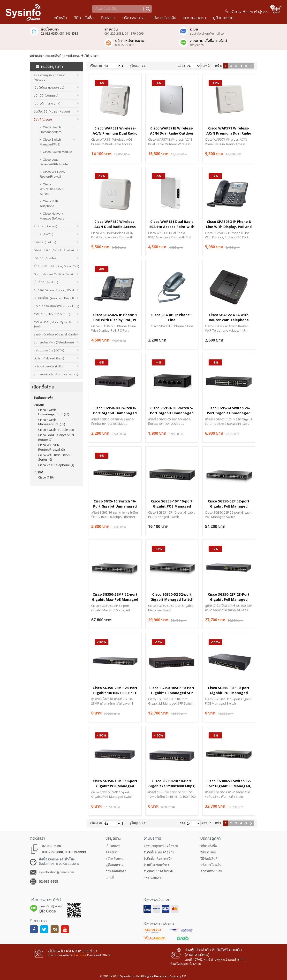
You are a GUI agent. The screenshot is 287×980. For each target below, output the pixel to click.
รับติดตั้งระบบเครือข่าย (159, 852)
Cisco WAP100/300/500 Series (52, 189)
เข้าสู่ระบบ (261, 12)
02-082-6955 (51, 846)
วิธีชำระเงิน (208, 852)
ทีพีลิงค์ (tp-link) (45, 242)
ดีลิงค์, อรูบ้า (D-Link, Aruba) (54, 250)
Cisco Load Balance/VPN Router (54, 162)
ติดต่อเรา (112, 852)
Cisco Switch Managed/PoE (50, 142)
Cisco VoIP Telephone (49, 204)
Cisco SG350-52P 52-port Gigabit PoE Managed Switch (229, 504)
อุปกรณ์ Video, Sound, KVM (54, 290)
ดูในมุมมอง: (138, 65)
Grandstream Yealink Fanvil (54, 274)
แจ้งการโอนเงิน (211, 865)
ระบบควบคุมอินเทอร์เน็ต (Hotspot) (49, 77)
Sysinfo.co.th (129, 976)
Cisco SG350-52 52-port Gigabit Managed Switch (172, 597)
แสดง (181, 66)
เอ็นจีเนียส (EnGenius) (49, 88)
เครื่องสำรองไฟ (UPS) (48, 366)
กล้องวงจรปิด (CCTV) (49, 350)
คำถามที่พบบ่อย (211, 871)
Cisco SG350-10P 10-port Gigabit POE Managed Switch (229, 690)
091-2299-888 (125, 45)
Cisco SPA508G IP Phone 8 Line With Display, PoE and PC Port (229, 224)
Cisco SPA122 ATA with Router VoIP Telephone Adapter (229, 317)
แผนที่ (110, 877)
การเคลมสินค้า (116, 871)
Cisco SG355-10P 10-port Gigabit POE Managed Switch (172, 504)
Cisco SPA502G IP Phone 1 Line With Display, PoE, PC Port (115, 317)
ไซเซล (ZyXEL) (43, 234)
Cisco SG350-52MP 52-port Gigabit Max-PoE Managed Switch (115, 597)
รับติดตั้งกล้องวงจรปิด (158, 859)
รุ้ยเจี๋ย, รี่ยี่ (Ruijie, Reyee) (52, 112)
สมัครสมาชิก (238, 12)
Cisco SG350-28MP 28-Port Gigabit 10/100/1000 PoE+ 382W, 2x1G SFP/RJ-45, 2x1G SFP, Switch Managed (115, 690)
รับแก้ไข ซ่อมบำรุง (156, 865)
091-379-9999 (134, 33)
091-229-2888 (114, 33)
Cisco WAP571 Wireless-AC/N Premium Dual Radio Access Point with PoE (229, 131)
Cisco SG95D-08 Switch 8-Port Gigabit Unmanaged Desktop (115, 410)
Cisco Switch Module (57, 152)
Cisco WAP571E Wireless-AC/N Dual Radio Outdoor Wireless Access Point (172, 131)
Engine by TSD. (179, 976)
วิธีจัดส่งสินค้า (210, 859)
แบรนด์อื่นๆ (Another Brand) (54, 298)
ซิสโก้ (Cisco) (43, 120)
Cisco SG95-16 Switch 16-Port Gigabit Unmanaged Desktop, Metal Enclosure (115, 504)
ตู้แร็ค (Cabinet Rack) (49, 358)
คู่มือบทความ (115, 865)
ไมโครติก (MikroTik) (47, 104)
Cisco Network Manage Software (52, 216)
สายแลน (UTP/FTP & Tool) (52, 314)
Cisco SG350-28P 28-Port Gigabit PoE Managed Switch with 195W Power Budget (229, 597)
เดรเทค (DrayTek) (46, 258)
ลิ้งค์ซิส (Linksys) (45, 226)
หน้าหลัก (36, 56)
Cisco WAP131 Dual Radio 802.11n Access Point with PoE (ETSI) (172, 224)
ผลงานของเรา (153, 877)
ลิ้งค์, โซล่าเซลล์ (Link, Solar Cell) (56, 266)
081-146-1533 (69, 33)
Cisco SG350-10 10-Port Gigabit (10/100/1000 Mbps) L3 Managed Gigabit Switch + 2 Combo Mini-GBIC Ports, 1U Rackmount (172, 783)
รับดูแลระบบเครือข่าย (158, 871)
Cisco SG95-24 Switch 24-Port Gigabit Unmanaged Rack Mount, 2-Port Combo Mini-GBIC (229, 410)
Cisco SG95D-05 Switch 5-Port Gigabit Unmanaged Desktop (172, 410)
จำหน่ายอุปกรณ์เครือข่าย (161, 846)
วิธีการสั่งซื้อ (209, 846)
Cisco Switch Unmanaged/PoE (52, 130)
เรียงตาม (96, 66)
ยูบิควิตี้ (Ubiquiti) (46, 96)
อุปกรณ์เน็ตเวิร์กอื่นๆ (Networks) (56, 374)
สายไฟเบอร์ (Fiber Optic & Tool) (52, 324)
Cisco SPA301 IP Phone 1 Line (172, 317)
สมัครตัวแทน (114, 859)
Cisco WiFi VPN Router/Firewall (52, 174)
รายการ (159, 66)
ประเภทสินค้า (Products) (62, 56)
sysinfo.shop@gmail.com (208, 33)
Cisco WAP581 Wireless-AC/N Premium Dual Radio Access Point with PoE (115, 131)
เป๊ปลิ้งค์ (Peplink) (46, 282)
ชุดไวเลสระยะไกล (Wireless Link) (56, 306)
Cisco (42, 477)
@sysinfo (197, 45)
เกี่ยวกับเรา (113, 846)
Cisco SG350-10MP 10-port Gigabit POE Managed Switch (115, 783)
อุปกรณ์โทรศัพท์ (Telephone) (54, 342)
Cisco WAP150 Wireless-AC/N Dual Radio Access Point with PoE (115, 224)
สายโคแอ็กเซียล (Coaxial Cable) (56, 334)
